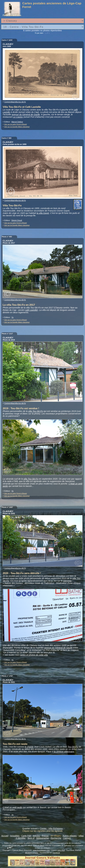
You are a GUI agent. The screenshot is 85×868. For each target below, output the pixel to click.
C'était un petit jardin (13, 807)
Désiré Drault (17, 220)
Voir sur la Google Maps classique (17, 127)
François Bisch (39, 845)
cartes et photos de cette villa (34, 655)
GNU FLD (61, 850)
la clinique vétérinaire (64, 752)
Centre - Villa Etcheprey (51, 829)
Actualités (15, 836)
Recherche (56, 838)
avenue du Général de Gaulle (26, 115)
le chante (29, 747)
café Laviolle (31, 310)
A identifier (21, 838)
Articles (36, 836)
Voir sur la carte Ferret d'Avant (16, 124)
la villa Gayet (43, 213)
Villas (81, 836)
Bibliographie (43, 838)
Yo (12, 317)
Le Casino (18, 117)
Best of (31, 838)
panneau (67, 581)
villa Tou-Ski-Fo (36, 411)
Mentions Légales (32, 853)
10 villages (56, 836)
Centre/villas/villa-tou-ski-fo (15, 102)
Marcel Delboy (17, 122)
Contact (67, 838)
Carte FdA (26, 836)
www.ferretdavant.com (41, 850)
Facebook (56, 853)
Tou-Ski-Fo (73, 747)
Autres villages (70, 836)
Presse (45, 836)
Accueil (5, 836)
